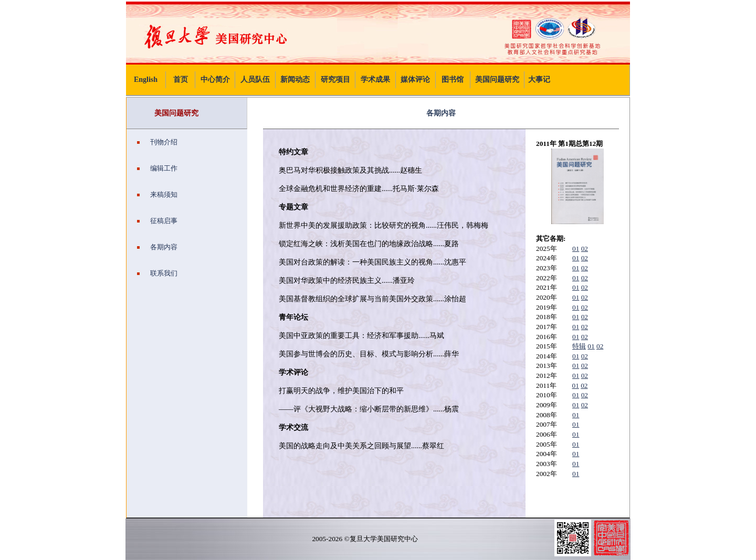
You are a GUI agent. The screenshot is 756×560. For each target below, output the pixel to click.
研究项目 (335, 80)
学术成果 (375, 80)
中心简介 (215, 80)
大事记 (539, 80)
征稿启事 (157, 221)
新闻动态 (295, 80)
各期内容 (157, 247)
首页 (181, 80)
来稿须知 (157, 194)
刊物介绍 (157, 142)
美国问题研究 (497, 80)
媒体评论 (415, 80)
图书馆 (453, 80)
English (146, 80)
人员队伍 (255, 80)
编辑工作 (157, 168)
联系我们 (157, 273)
